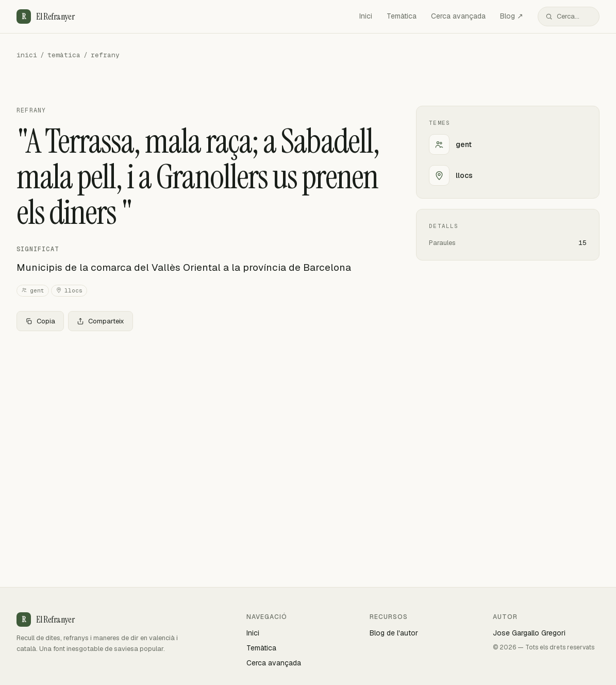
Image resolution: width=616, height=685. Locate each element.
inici (27, 55)
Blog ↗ (512, 16)
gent (33, 291)
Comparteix (101, 321)
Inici (366, 16)
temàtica (64, 55)
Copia (40, 321)
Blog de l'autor (394, 633)
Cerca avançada (458, 16)
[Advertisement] (200, 416)
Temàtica (402, 16)
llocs (69, 291)
